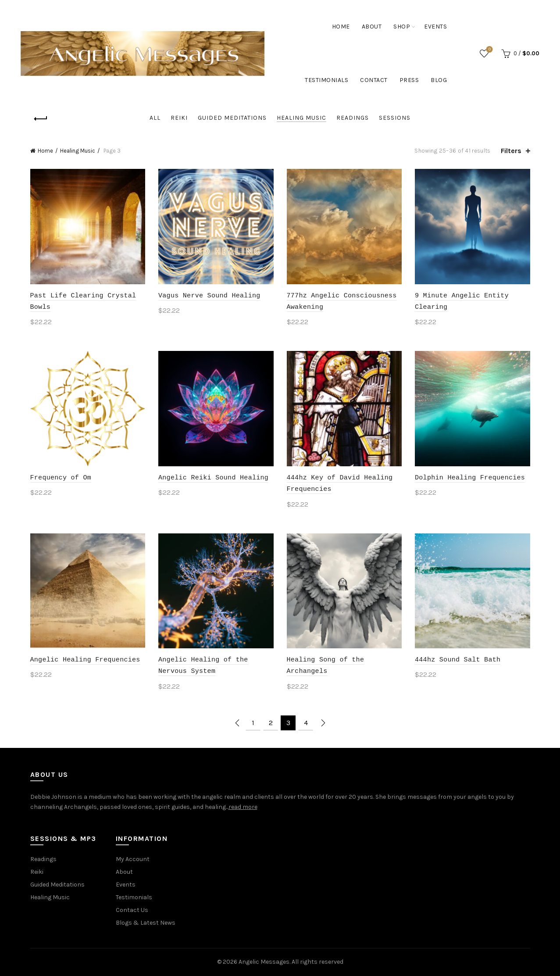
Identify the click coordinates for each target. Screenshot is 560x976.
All (155, 118)
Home (341, 27)
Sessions (395, 118)
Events (435, 27)
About (372, 27)
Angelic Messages (264, 962)
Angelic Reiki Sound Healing (213, 477)
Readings (353, 118)
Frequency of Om (61, 477)
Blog (439, 80)
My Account (133, 859)
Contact (374, 80)
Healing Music (301, 118)
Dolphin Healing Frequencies (470, 477)
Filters (511, 151)
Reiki (179, 118)
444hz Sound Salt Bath (458, 659)
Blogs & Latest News (146, 923)
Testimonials (326, 80)
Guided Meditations (232, 118)
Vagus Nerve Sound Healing (209, 295)
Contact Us (132, 910)
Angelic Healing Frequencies (85, 659)
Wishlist (489, 50)
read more (243, 807)
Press (409, 80)
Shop (402, 27)
